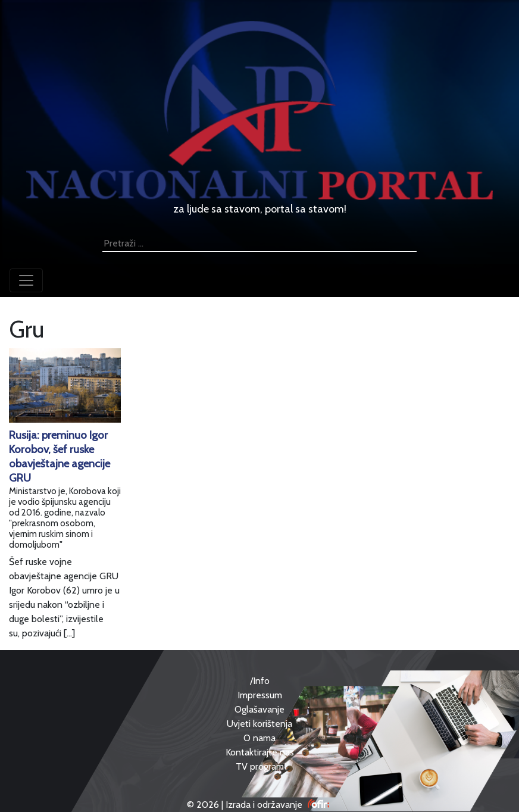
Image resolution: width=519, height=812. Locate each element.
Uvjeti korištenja (259, 724)
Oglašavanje (259, 709)
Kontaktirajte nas (260, 752)
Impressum (260, 695)
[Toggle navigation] (26, 280)
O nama (259, 738)
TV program (260, 766)
